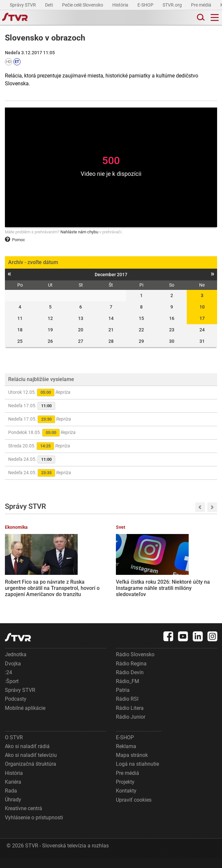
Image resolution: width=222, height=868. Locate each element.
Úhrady (13, 809)
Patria (123, 700)
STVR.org (173, 5)
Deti (49, 5)
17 (202, 318)
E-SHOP (146, 5)
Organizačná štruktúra (31, 774)
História (121, 5)
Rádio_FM (127, 691)
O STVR (14, 747)
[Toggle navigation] (215, 17)
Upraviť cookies (134, 810)
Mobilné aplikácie (25, 718)
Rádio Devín (130, 682)
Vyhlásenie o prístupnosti (34, 827)
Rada (11, 801)
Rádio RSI (127, 709)
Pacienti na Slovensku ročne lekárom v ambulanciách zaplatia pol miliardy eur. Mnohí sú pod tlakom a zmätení (138, 588)
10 (202, 307)
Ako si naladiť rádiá (27, 756)
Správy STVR (23, 5)
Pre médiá (202, 5)
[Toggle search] (200, 17)
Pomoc (15, 240)
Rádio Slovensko (135, 665)
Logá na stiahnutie (137, 774)
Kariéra (13, 792)
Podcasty (16, 709)
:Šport (12, 691)
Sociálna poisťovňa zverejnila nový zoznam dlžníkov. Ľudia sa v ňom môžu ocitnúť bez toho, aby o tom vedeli (194, 585)
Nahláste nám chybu (79, 232)
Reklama (126, 756)
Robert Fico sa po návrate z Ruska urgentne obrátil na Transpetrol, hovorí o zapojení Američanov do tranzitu (27, 585)
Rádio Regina (131, 673)
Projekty (125, 792)
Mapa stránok (132, 765)
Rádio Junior (131, 727)
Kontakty (126, 801)
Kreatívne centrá (24, 818)
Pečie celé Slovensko (83, 5)
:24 (8, 682)
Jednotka (16, 665)
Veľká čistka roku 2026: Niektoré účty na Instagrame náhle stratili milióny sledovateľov (83, 582)
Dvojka (13, 673)
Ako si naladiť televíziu (31, 765)
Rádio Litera (130, 718)
